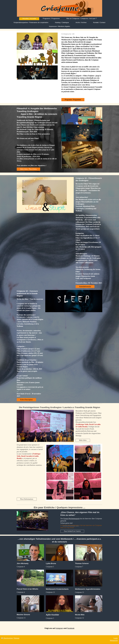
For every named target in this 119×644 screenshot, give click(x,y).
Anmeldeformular (85, 287)
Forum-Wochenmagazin (72, 519)
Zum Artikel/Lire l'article (72, 531)
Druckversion (7, 638)
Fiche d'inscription (26, 400)
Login (116, 638)
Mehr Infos (83, 440)
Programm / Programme (73, 100)
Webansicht (114, 640)
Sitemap (17, 638)
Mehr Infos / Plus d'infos (28, 169)
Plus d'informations (27, 499)
